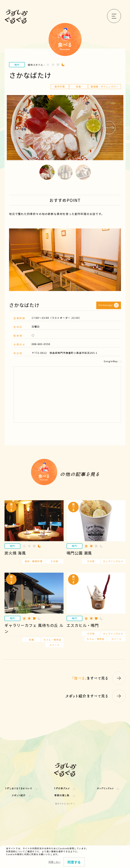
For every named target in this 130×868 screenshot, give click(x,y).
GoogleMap (112, 361)
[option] (65, 128)
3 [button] (83, 172)
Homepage (109, 305)
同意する (74, 862)
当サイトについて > (65, 804)
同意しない (55, 862)
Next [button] (109, 128)
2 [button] (65, 172)
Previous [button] (21, 128)
